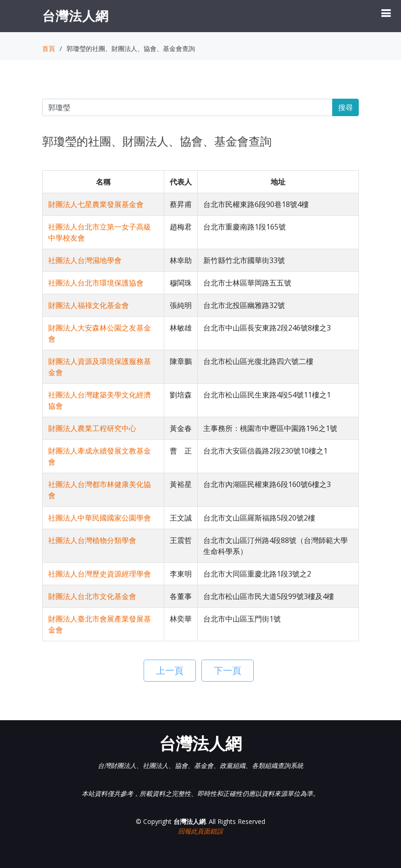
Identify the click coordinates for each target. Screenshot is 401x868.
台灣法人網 (75, 16)
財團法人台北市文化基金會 (92, 596)
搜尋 (345, 107)
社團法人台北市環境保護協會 (96, 283)
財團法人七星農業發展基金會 (96, 204)
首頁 (49, 48)
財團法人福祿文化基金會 (89, 305)
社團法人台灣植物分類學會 (92, 540)
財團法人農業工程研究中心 (92, 428)
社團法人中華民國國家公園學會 (100, 518)
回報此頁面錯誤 (200, 831)
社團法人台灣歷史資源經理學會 (100, 574)
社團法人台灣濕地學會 (85, 260)
